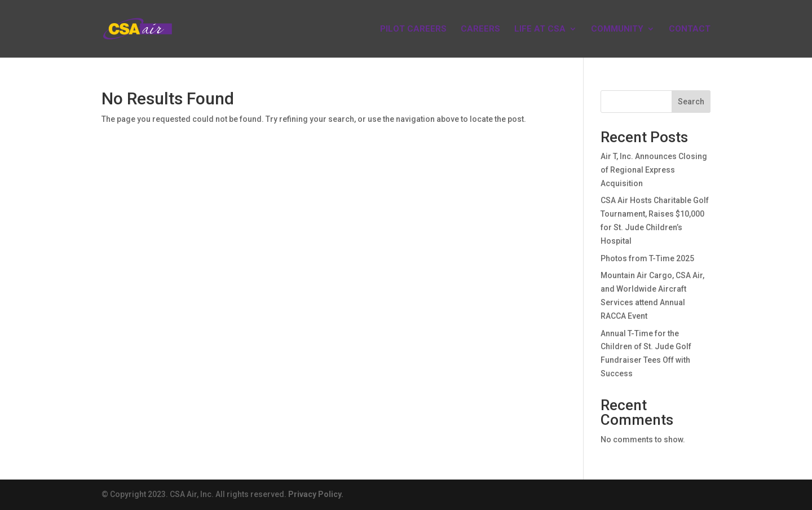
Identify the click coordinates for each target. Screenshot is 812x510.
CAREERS (480, 29)
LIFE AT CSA (540, 29)
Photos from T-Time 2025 (647, 258)
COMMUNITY (617, 29)
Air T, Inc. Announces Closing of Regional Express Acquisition (654, 170)
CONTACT (690, 29)
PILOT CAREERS (413, 29)
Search (691, 102)
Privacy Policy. (316, 494)
